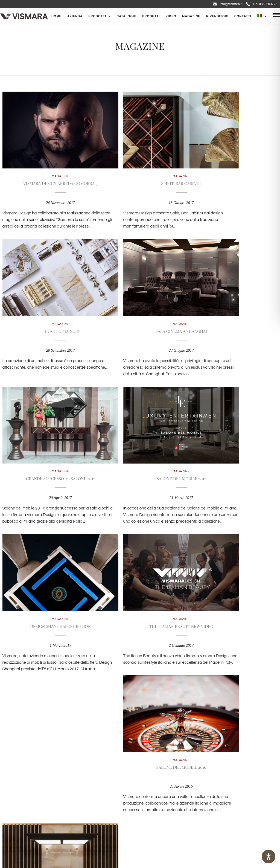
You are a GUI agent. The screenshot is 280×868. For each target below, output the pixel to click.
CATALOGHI (126, 16)
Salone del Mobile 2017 (233, 307)
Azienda (75, 16)
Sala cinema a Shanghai (46, 307)
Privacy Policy (109, 789)
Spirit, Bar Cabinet (140, 165)
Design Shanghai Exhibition (47, 450)
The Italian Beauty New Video (140, 450)
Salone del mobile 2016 (233, 450)
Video (171, 16)
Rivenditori (217, 16)
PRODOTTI (97, 16)
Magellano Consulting (76, 857)
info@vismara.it (228, 4)
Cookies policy (141, 789)
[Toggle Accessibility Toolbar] (269, 857)
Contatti (243, 16)
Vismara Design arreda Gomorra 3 (47, 165)
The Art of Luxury (233, 165)
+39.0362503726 (262, 4)
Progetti (151, 16)
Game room (47, 592)
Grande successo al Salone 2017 (140, 307)
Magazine (191, 16)
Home (56, 16)
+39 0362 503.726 (123, 757)
